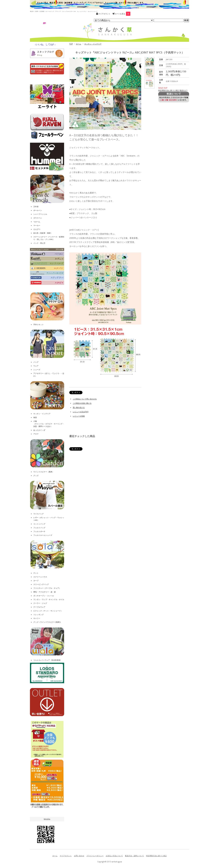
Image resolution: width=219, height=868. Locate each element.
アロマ (36, 434)
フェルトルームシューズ (43, 535)
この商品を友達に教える (82, 403)
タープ (36, 581)
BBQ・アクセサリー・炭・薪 (45, 592)
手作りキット (38, 324)
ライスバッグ (38, 514)
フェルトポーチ (39, 531)
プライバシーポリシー (95, 856)
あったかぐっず (39, 430)
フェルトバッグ (39, 528)
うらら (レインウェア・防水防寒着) (47, 660)
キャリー (37, 618)
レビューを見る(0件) (81, 412)
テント (36, 573)
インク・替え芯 (39, 243)
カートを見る (123, 14)
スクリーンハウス (40, 577)
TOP (71, 44)
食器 (35, 417)
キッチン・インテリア (93, 44)
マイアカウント (104, 14)
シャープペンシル (40, 214)
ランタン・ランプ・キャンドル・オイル (49, 599)
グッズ (36, 475)
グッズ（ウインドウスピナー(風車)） (48, 622)
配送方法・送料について (134, 856)
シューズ (37, 370)
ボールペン (38, 210)
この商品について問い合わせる (85, 399)
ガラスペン (38, 218)
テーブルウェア (39, 607)
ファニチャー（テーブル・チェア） (47, 588)
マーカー (37, 225)
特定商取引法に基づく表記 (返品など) (173, 90)
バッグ (36, 362)
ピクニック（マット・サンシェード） (48, 611)
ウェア (36, 366)
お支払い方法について (114, 856)
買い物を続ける (79, 407)
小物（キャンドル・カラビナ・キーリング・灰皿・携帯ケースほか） (49, 424)
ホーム (79, 44)
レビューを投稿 (79, 416)
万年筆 (36, 207)
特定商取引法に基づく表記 (156, 856)
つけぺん (37, 222)
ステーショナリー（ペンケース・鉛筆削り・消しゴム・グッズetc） (49, 238)
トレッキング (38, 614)
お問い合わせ (79, 856)
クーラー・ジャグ (40, 603)
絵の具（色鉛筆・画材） (43, 233)
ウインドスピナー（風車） (44, 472)
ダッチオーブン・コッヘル (44, 596)
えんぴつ (37, 229)
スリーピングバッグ (41, 584)
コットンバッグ (39, 524)
